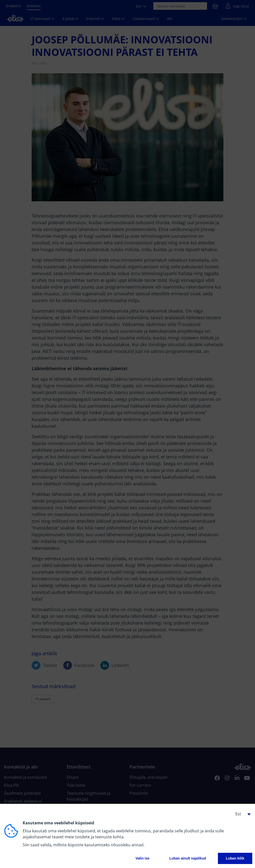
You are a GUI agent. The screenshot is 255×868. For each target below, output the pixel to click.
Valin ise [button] (142, 858)
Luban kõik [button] (235, 858)
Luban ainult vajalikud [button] (188, 858)
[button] (241, 814)
